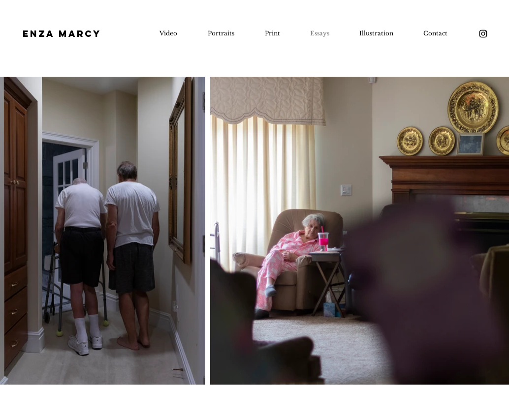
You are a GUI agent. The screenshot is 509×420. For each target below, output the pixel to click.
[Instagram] (483, 34)
